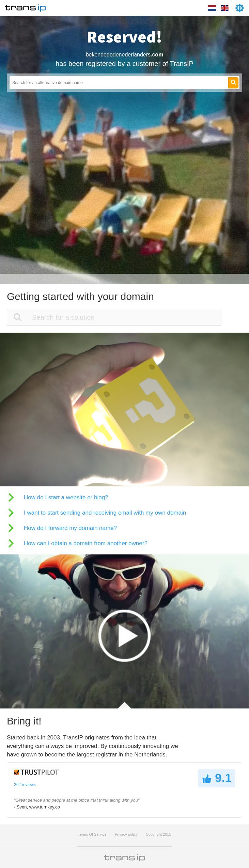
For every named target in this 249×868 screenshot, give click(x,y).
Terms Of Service (92, 834)
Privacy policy (126, 834)
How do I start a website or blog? (66, 497)
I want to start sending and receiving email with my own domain (105, 513)
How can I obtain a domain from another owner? (86, 543)
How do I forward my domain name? (70, 528)
